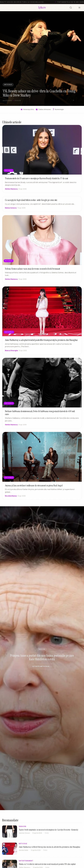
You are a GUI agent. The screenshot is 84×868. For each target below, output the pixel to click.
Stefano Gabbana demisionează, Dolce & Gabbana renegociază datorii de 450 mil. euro (40, 415)
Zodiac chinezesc (43, 109)
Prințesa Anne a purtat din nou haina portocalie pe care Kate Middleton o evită (42, 657)
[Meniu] (79, 8)
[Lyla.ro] (42, 8)
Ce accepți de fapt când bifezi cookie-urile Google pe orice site (31, 203)
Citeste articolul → (42, 666)
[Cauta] (71, 8)
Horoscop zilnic (27, 109)
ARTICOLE (8, 85)
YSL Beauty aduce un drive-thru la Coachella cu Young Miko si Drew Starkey (39, 93)
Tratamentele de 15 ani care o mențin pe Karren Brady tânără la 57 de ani (36, 178)
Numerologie (58, 109)
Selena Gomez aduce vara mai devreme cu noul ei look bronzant (32, 271)
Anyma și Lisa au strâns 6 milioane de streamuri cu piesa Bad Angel (34, 488)
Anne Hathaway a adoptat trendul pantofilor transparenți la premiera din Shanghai (41, 343)
